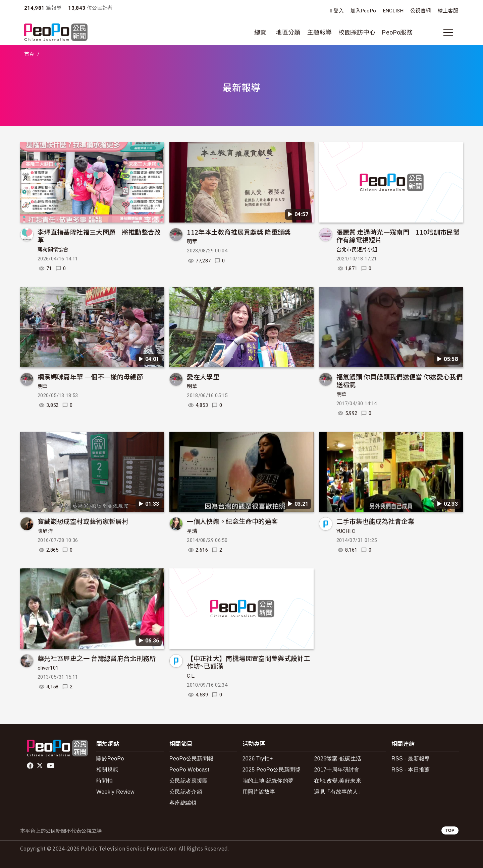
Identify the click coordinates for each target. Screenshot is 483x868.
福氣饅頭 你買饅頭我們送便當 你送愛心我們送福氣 (400, 381)
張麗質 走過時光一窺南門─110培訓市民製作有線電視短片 (398, 236)
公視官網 (420, 11)
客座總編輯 (183, 803)
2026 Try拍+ (258, 759)
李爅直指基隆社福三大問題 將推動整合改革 (99, 236)
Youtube (51, 766)
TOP (450, 830)
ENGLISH (393, 11)
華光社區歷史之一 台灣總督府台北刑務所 (97, 658)
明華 (192, 242)
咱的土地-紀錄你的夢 (268, 781)
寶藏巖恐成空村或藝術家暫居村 (83, 521)
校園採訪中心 (357, 32)
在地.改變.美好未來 (338, 781)
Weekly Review (115, 792)
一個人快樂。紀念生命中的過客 (232, 521)
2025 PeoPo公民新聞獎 (272, 770)
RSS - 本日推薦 (411, 770)
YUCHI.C (346, 531)
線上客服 (448, 11)
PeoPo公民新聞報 (192, 759)
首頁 (29, 54)
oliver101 (48, 668)
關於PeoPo (110, 759)
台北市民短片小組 (357, 250)
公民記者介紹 (186, 792)
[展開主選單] (448, 33)
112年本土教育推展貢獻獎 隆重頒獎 (239, 232)
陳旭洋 (45, 531)
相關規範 (107, 770)
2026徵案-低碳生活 (338, 759)
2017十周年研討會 (337, 770)
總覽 (260, 32)
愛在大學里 (203, 377)
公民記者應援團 (189, 781)
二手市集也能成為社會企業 (375, 521)
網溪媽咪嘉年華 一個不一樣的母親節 (90, 377)
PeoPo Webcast (189, 770)
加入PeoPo (363, 11)
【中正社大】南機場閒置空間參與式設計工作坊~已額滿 (249, 662)
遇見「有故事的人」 (339, 792)
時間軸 (104, 781)
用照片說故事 (259, 792)
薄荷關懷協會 (53, 250)
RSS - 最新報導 (411, 759)
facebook (31, 766)
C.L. (191, 676)
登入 (339, 11)
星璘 (192, 531)
